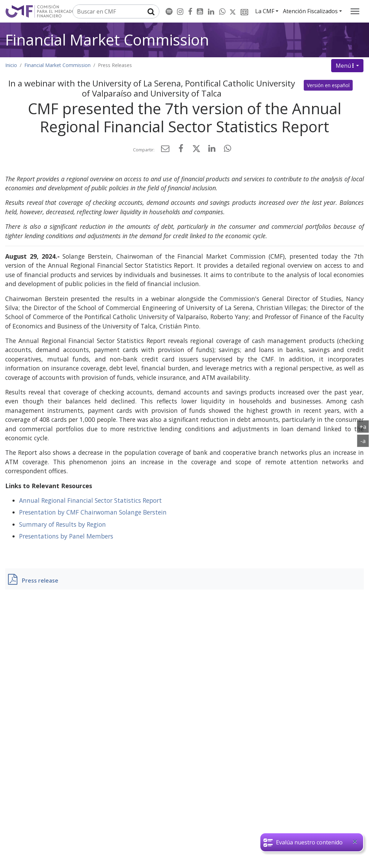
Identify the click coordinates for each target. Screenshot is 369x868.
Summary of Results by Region (62, 524)
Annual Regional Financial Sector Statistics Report (90, 500)
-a (365, 441)
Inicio (11, 65)
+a (364, 426)
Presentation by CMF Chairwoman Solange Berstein (93, 512)
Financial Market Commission (107, 40)
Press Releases (115, 65)
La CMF (265, 11)
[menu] (355, 11)
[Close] (355, 842)
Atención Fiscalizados (310, 11)
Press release (40, 581)
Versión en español (328, 85)
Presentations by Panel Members (66, 536)
